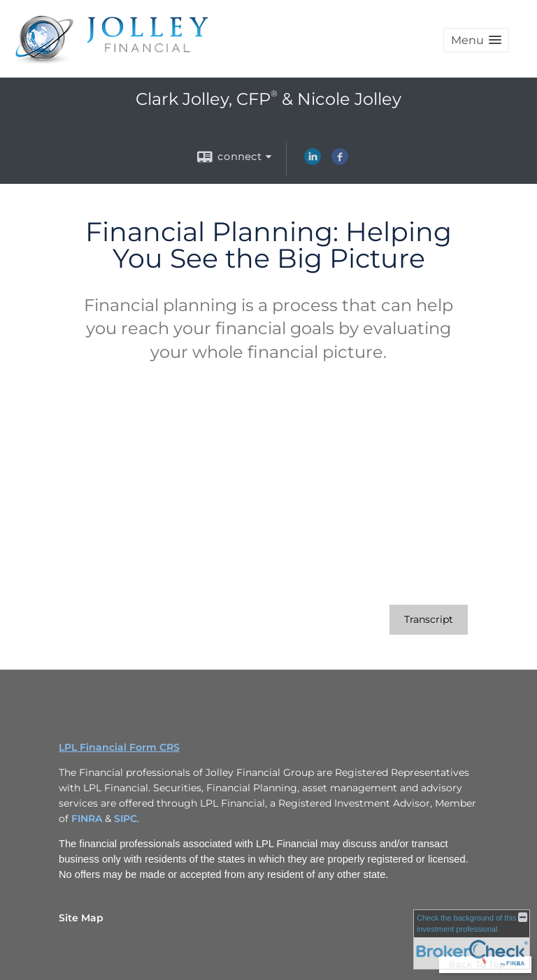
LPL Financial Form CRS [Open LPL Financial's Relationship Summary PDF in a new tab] (119, 747)
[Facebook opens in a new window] (340, 161)
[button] (476, 40)
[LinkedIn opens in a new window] (313, 161)
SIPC (126, 819)
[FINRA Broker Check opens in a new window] (472, 939)
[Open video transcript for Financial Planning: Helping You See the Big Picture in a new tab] (429, 620)
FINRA (88, 819)
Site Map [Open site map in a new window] (81, 918)
